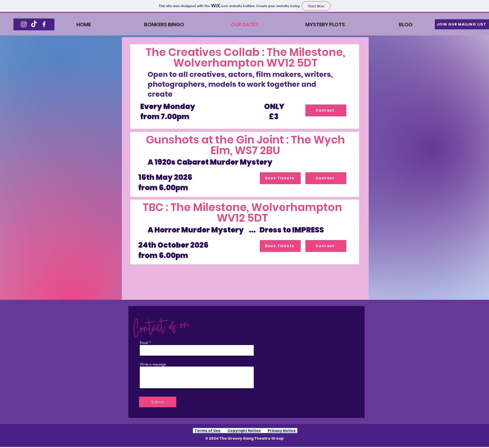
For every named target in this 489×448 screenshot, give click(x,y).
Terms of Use (208, 431)
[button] (462, 24)
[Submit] (158, 402)
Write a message (153, 364)
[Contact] (326, 110)
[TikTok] (34, 24)
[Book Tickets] (280, 178)
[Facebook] (44, 24)
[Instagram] (24, 24)
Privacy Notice (282, 431)
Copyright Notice (244, 431)
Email (144, 343)
